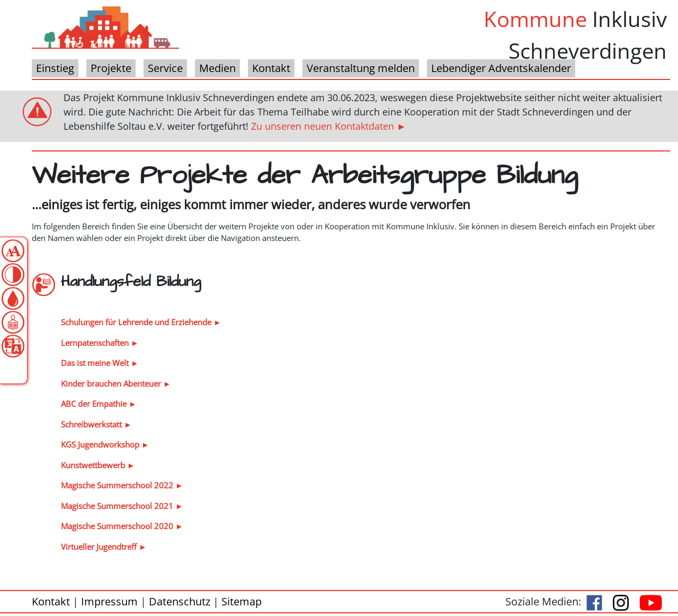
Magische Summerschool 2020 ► (122, 526)
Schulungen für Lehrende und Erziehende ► (141, 322)
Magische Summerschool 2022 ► (122, 485)
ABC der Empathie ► (99, 404)
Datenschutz (180, 601)
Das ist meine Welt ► (100, 363)
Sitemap (242, 601)
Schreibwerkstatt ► (96, 424)
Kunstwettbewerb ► (98, 465)
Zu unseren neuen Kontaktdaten (323, 126)
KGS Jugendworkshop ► (105, 444)
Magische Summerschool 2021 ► (122, 506)
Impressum (109, 601)
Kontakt (51, 601)
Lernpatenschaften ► (100, 343)
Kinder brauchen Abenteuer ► (116, 383)
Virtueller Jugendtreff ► (104, 547)
